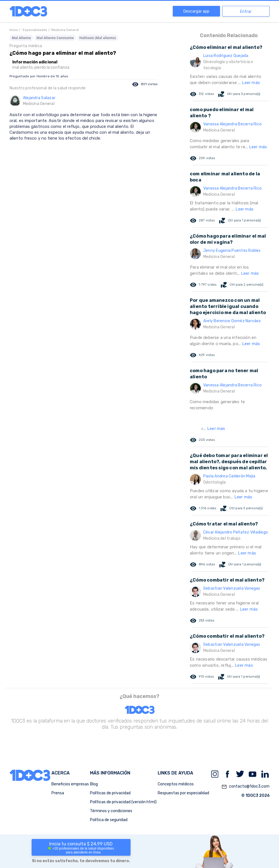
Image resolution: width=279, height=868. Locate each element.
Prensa (58, 793)
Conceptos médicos (176, 784)
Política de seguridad (109, 820)
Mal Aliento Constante (55, 38)
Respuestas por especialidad (183, 793)
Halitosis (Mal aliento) (98, 38)
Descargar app (196, 11)
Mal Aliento (21, 38)
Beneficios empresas (70, 784)
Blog (94, 784)
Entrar (246, 12)
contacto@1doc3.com (245, 787)
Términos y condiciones (111, 811)
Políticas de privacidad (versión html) (123, 802)
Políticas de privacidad (110, 793)
